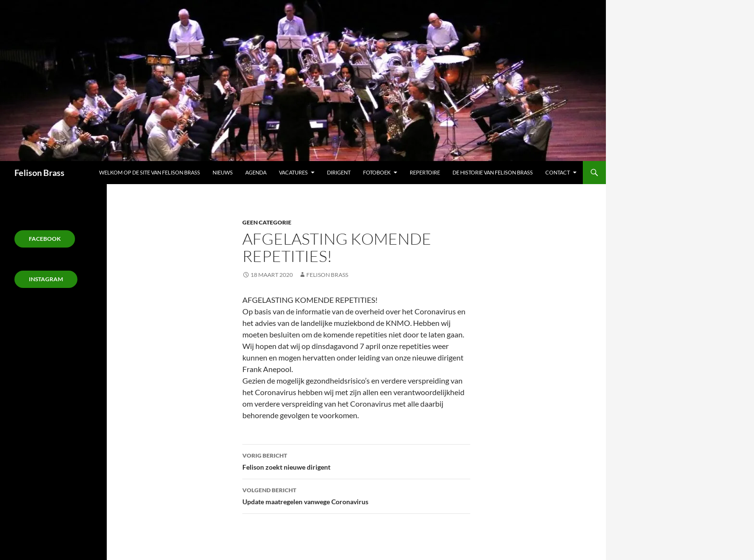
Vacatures (293, 172)
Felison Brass (39, 173)
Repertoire (425, 172)
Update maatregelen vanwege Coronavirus (356, 495)
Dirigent (339, 172)
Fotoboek (377, 172)
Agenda (256, 172)
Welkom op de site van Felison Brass (150, 172)
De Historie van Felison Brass (493, 172)
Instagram (46, 279)
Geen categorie (267, 222)
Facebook (45, 239)
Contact (558, 172)
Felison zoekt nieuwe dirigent (356, 460)
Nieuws (223, 172)
